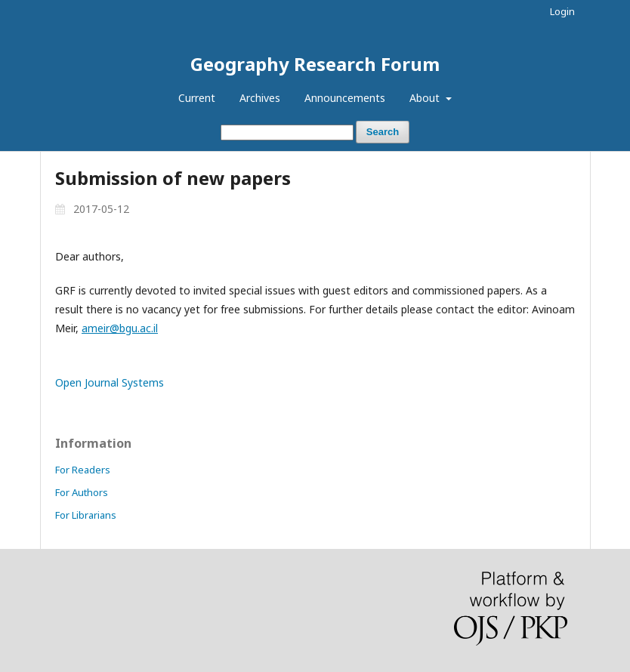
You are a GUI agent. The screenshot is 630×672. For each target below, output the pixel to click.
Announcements (345, 98)
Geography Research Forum (315, 64)
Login (562, 11)
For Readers (83, 470)
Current (197, 98)
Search (383, 132)
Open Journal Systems (110, 382)
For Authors (82, 492)
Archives (260, 98)
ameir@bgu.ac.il (120, 328)
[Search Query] (287, 133)
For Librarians (86, 515)
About (426, 98)
